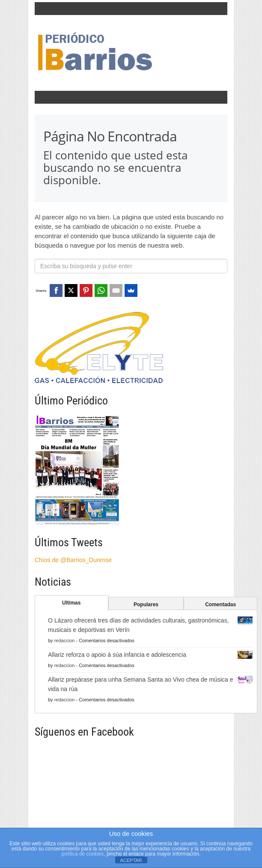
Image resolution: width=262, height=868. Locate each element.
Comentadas (220, 605)
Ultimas (71, 603)
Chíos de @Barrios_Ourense (73, 560)
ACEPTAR (131, 860)
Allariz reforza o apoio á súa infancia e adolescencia (117, 655)
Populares (146, 605)
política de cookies (83, 854)
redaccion (65, 641)
